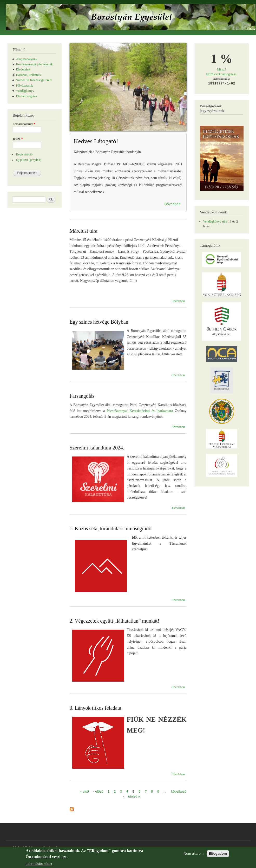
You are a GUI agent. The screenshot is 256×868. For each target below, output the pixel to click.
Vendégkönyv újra (215, 221)
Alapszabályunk (27, 59)
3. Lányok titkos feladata (96, 708)
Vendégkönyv (25, 91)
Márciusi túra (84, 231)
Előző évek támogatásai (222, 74)
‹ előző (98, 791)
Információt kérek (39, 865)
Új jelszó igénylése (28, 160)
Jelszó (18, 139)
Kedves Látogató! (96, 141)
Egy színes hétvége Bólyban (99, 322)
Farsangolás (82, 396)
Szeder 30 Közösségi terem (34, 80)
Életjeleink (23, 69)
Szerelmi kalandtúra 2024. (97, 448)
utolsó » (134, 796)
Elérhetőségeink (27, 96)
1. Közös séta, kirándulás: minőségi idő (111, 528)
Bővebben (173, 204)
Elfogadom (218, 855)
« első (84, 791)
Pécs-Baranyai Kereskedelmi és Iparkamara (140, 411)
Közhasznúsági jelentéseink (34, 64)
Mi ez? (222, 69)
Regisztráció (24, 154)
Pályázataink (24, 86)
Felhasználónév (24, 124)
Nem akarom (194, 855)
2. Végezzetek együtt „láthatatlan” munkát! (115, 621)
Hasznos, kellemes (28, 75)
